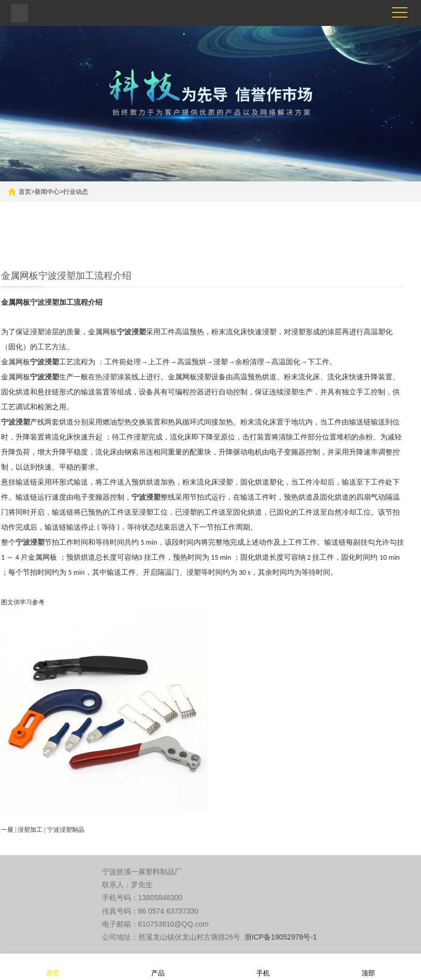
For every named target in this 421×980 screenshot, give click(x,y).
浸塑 (24, 830)
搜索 (331, 221)
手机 (263, 966)
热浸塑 (106, 377)
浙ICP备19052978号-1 (281, 937)
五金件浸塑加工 (61, 246)
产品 (158, 966)
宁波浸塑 (45, 302)
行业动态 (76, 192)
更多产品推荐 (125, 246)
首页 (25, 192)
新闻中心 (47, 192)
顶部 (368, 966)
